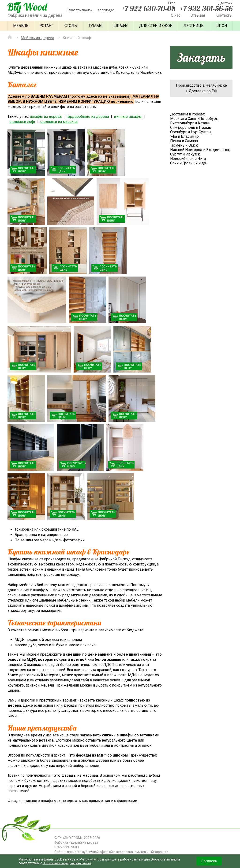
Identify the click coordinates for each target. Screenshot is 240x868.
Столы (71, 26)
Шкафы (121, 26)
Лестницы (194, 26)
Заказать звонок (79, 10)
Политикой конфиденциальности (68, 863)
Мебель (21, 26)
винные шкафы (128, 116)
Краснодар (106, 10)
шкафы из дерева (46, 116)
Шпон (221, 26)
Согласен (209, 861)
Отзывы (198, 15)
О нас (176, 15)
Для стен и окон (156, 26)
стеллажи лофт (22, 121)
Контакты (224, 15)
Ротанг (46, 26)
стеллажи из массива (59, 121)
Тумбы (96, 26)
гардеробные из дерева (88, 116)
